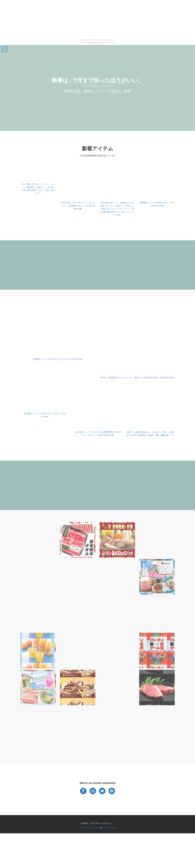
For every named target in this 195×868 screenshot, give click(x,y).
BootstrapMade (110, 828)
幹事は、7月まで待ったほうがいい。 (98, 80)
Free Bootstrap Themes (89, 828)
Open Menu (5, 49)
